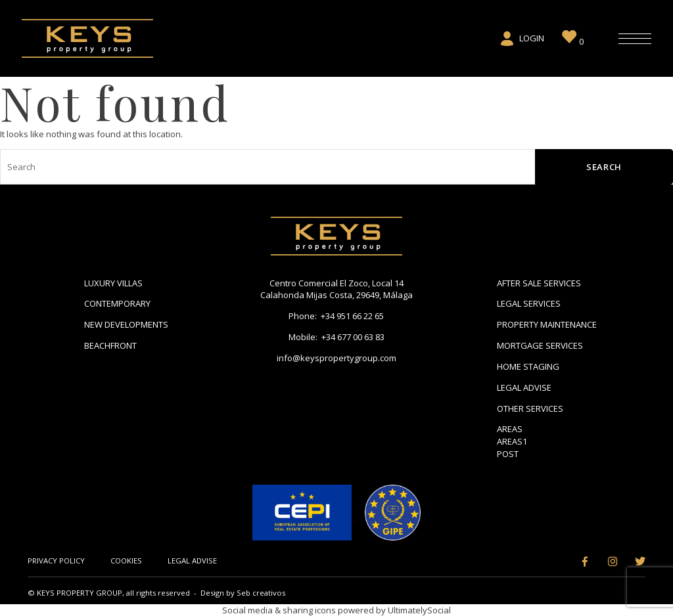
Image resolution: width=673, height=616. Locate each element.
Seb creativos (261, 593)
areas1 (512, 441)
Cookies (126, 561)
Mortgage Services (540, 345)
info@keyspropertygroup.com (336, 358)
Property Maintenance (547, 324)
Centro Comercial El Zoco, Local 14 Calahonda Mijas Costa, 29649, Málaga (336, 289)
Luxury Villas (113, 283)
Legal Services (529, 303)
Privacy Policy (56, 561)
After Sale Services (539, 283)
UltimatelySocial (419, 610)
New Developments (126, 324)
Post (508, 454)
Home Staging (528, 366)
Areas (510, 429)
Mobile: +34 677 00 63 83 (336, 337)
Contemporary (117, 303)
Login (522, 39)
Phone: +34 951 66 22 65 (336, 316)
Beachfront (110, 345)
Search (604, 167)
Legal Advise (524, 387)
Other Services (530, 408)
